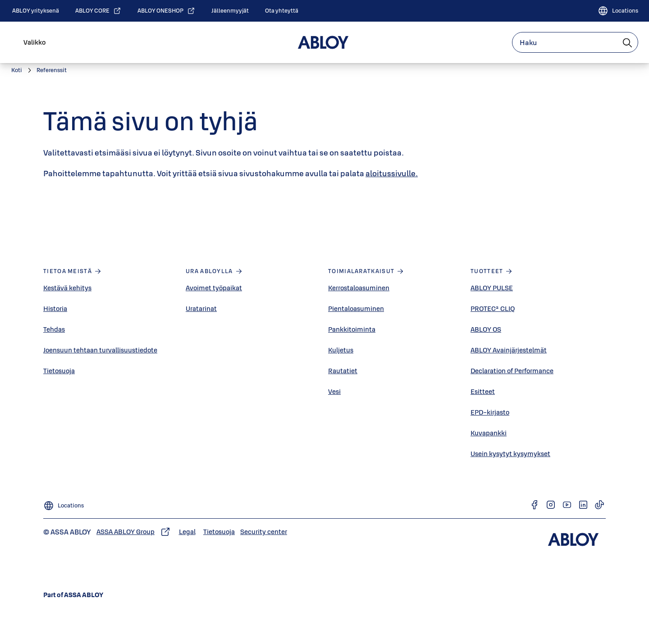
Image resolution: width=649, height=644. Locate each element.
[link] (36, 11)
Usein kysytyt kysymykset (510, 454)
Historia (55, 308)
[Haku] (628, 42)
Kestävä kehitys (67, 288)
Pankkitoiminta (352, 329)
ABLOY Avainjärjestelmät (509, 350)
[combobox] (575, 42)
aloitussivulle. (392, 173)
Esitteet (483, 391)
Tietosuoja (59, 371)
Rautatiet (343, 371)
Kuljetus (341, 350)
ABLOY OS (486, 329)
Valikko (34, 42)
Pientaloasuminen (356, 308)
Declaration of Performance (512, 371)
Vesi (334, 391)
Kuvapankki (489, 433)
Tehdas (54, 329)
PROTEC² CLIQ (493, 308)
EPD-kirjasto (490, 412)
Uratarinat (201, 308)
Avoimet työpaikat (214, 288)
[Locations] (618, 11)
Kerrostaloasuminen (359, 288)
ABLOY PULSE (492, 288)
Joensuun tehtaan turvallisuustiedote (100, 350)
